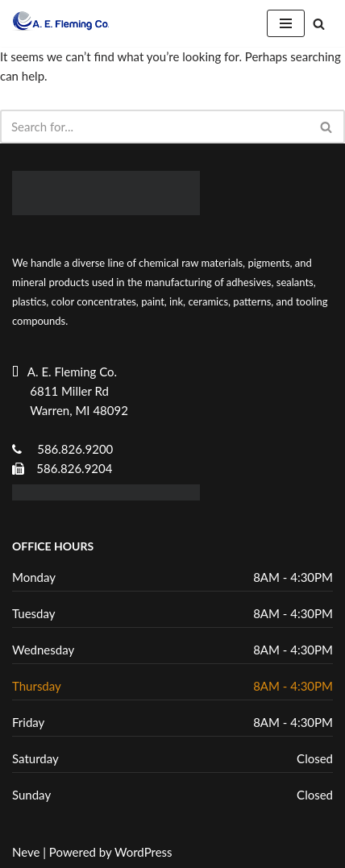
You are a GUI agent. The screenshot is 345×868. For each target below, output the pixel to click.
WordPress (143, 852)
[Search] (319, 24)
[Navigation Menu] (286, 23)
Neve (26, 852)
